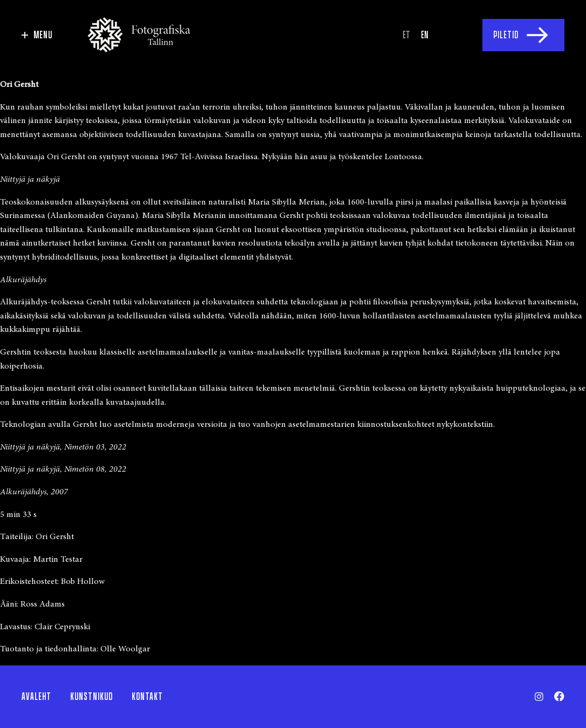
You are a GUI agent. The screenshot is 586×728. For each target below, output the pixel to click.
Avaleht (36, 697)
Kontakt (147, 697)
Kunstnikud (91, 697)
